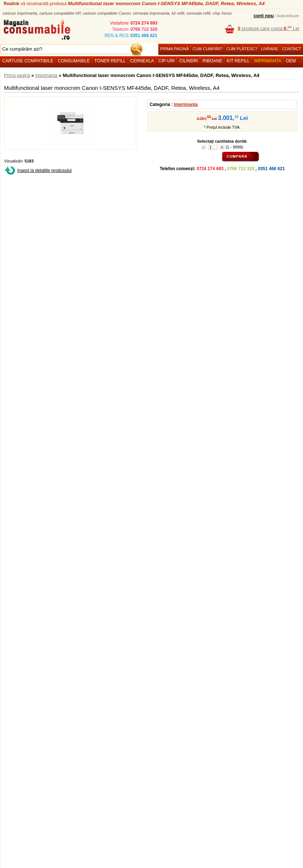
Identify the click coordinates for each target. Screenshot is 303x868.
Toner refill (110, 61)
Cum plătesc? (242, 49)
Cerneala (142, 61)
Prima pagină (174, 49)
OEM (291, 61)
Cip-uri (167, 61)
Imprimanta (268, 61)
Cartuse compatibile (28, 61)
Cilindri (189, 61)
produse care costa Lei (268, 28)
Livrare (270, 49)
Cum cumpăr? (208, 49)
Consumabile (74, 61)
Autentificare (288, 16)
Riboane (212, 61)
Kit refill (238, 61)
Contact (292, 49)
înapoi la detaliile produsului (44, 171)
